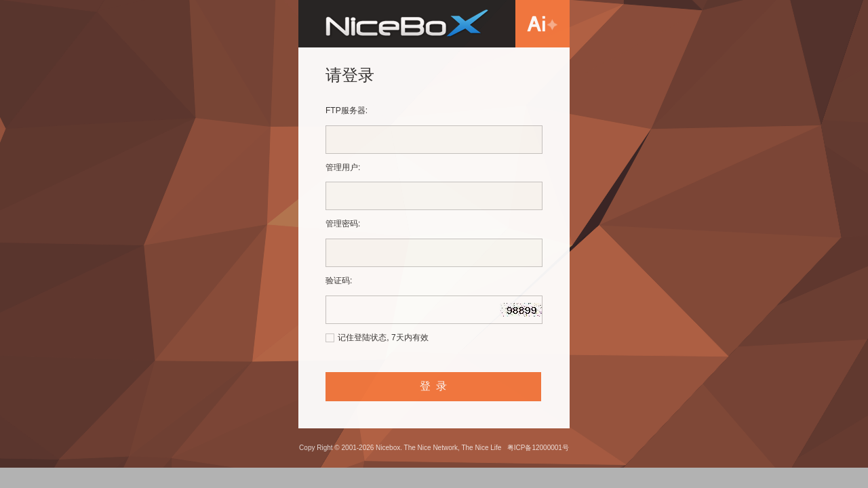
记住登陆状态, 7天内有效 (383, 338)
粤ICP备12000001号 (538, 448)
